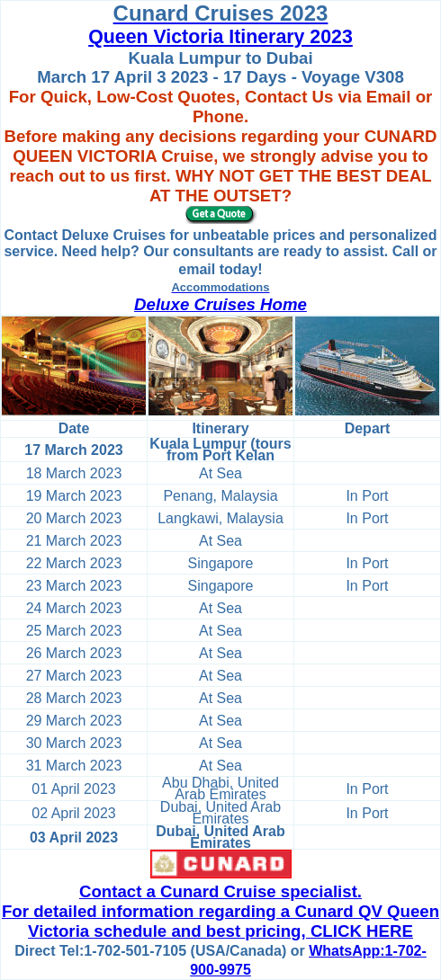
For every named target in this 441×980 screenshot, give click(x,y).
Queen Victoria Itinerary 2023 (220, 37)
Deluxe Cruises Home (220, 304)
